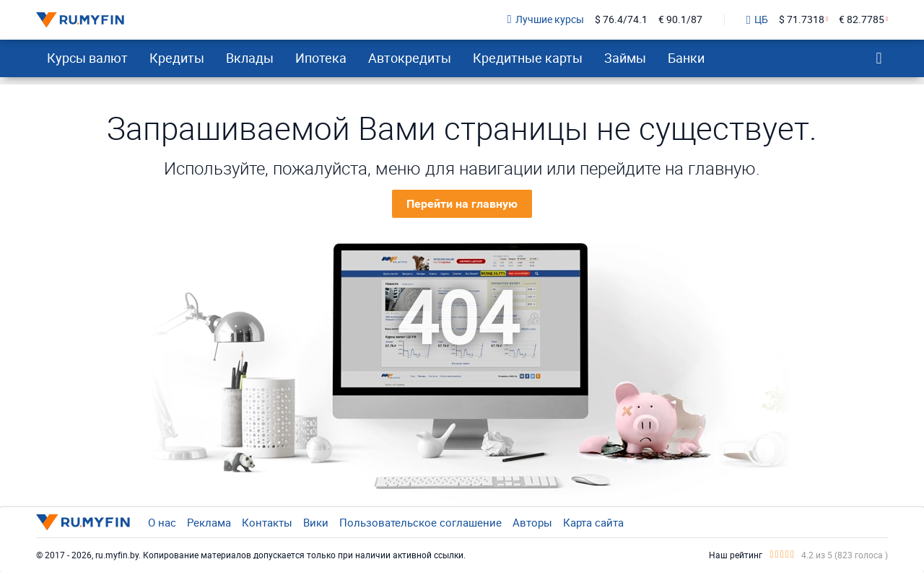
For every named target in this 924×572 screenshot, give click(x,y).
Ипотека (321, 58)
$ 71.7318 (802, 20)
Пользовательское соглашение (420, 522)
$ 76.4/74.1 (621, 20)
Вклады (250, 58)
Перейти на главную (462, 204)
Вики (316, 522)
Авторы (532, 522)
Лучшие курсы (546, 20)
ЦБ (757, 20)
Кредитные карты (528, 58)
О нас (162, 522)
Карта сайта (593, 522)
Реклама (209, 522)
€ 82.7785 (862, 20)
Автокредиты (410, 58)
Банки (686, 58)
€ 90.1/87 (680, 20)
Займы (625, 58)
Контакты (267, 522)
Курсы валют (87, 58)
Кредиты (177, 58)
